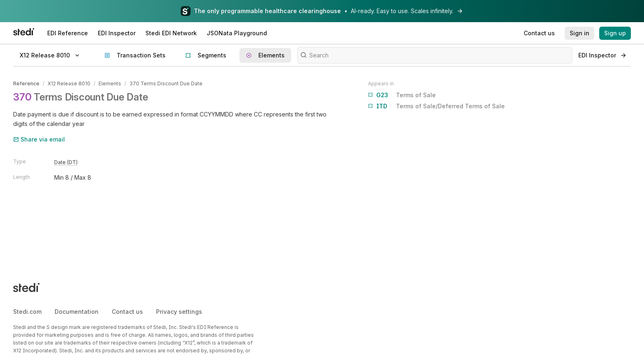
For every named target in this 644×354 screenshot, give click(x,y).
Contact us (127, 312)
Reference (26, 83)
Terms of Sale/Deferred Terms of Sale (436, 106)
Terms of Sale (402, 95)
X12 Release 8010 (69, 83)
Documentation (77, 312)
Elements (110, 83)
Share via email (39, 139)
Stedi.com (27, 312)
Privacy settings (179, 312)
